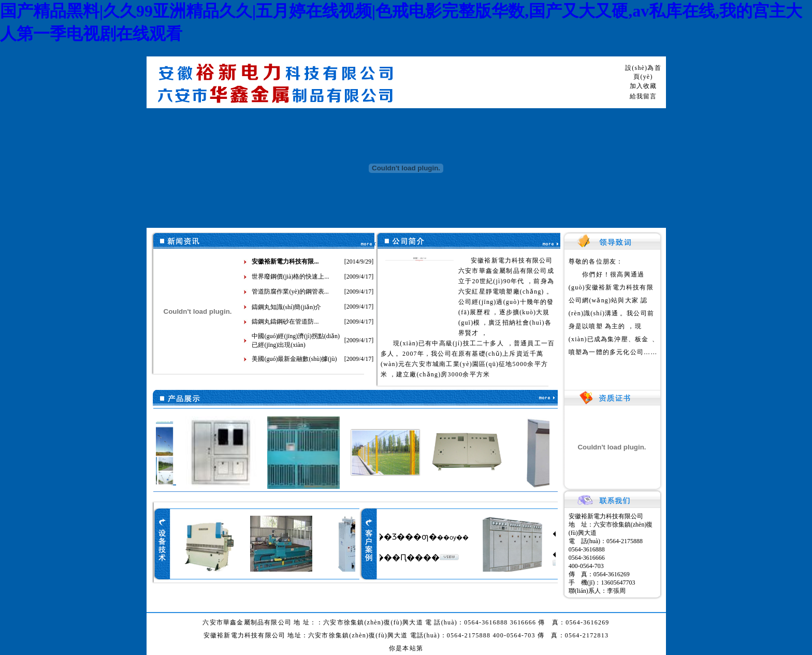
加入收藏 (643, 86)
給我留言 (643, 96)
